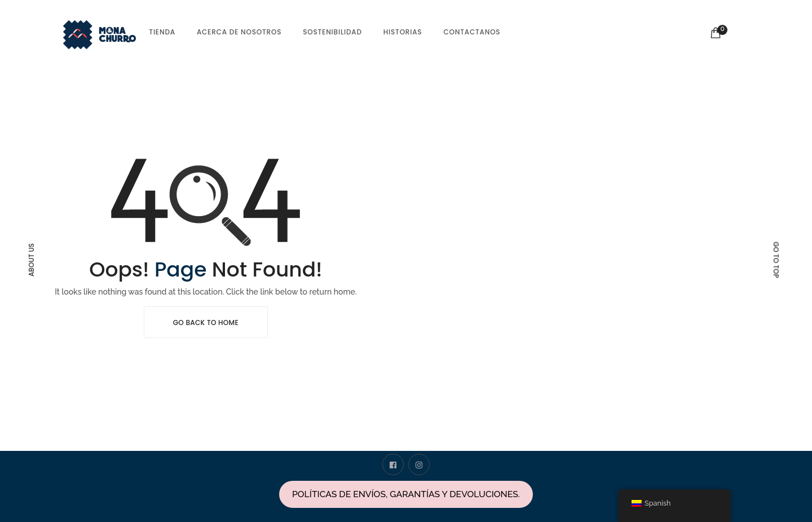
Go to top (776, 260)
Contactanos (472, 32)
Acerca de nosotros (239, 32)
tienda (162, 32)
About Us (31, 260)
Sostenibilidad (332, 32)
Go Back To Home (206, 323)
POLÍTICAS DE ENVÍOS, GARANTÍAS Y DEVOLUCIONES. (406, 494)
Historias (403, 32)
